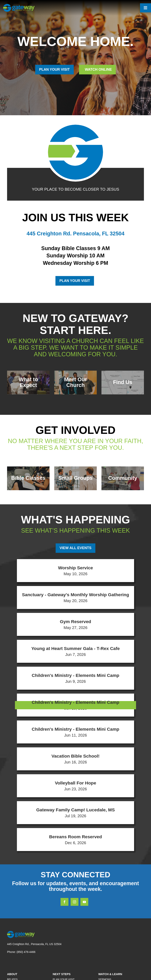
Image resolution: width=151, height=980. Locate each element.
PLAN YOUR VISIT (54, 69)
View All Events (75, 548)
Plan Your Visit (75, 281)
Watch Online (98, 69)
